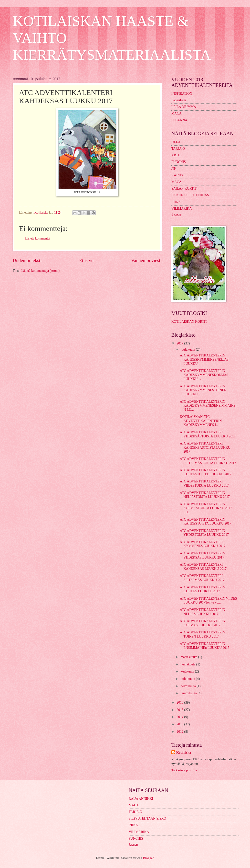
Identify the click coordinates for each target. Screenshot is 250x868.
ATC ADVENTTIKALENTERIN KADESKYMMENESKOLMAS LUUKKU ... (204, 375)
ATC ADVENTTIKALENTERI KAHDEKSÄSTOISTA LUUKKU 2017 (205, 447)
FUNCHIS (179, 162)
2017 (180, 343)
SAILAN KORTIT (184, 188)
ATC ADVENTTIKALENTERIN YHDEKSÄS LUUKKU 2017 (202, 555)
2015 (180, 710)
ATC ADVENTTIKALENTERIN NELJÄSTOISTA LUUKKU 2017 (205, 495)
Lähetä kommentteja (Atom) (40, 271)
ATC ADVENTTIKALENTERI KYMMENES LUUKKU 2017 (203, 544)
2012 (180, 732)
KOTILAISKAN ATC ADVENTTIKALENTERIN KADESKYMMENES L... (201, 421)
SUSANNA (179, 120)
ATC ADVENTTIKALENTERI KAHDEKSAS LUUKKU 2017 (203, 567)
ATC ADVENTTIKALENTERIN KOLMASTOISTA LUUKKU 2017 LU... (206, 508)
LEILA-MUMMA (184, 107)
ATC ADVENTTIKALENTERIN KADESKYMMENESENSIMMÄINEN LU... (208, 406)
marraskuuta (189, 657)
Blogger (148, 858)
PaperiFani (179, 100)
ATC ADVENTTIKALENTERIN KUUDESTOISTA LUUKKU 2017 (205, 472)
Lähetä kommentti (37, 238)
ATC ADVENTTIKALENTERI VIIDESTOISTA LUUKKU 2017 (204, 483)
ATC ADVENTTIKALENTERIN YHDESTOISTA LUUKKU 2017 (204, 533)
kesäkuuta (188, 671)
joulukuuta (188, 349)
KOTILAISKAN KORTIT (189, 322)
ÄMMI (176, 215)
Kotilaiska (184, 753)
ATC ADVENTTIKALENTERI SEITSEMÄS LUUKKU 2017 (202, 578)
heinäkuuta (188, 664)
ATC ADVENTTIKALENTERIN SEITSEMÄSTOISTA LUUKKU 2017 (208, 461)
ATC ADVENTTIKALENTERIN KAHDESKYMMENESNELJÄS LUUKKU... (204, 359)
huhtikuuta (188, 679)
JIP (174, 169)
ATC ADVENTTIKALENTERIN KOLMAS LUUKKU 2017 (202, 623)
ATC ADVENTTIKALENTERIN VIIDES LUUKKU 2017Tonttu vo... (208, 601)
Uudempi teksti (27, 260)
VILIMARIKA (182, 209)
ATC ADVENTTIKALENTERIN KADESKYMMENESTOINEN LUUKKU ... (203, 390)
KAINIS (177, 175)
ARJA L (177, 155)
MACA (176, 113)
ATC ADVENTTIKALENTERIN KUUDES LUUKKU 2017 (202, 589)
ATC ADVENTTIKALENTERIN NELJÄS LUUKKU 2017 (202, 612)
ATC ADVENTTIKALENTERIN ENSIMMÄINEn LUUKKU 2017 (204, 646)
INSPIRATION (182, 94)
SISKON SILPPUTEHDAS (190, 195)
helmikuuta (189, 686)
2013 (180, 724)
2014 (180, 717)
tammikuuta (189, 693)
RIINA (176, 202)
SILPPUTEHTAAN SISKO (147, 818)
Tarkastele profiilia (184, 770)
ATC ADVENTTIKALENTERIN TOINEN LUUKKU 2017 (202, 634)
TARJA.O (178, 149)
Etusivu (86, 260)
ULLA (176, 142)
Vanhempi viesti (146, 260)
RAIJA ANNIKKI (141, 799)
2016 (180, 702)
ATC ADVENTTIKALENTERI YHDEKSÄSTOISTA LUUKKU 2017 (208, 434)
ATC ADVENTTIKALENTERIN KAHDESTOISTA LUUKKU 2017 (205, 522)
